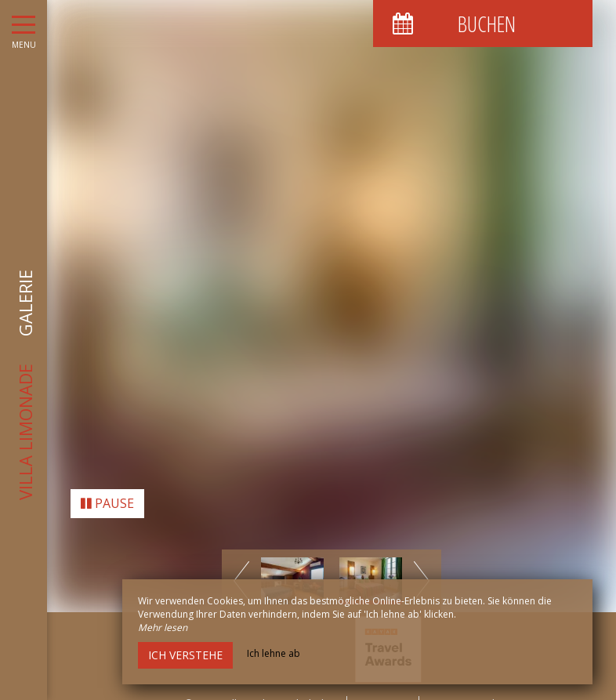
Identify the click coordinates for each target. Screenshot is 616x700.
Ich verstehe (185, 655)
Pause (107, 494)
